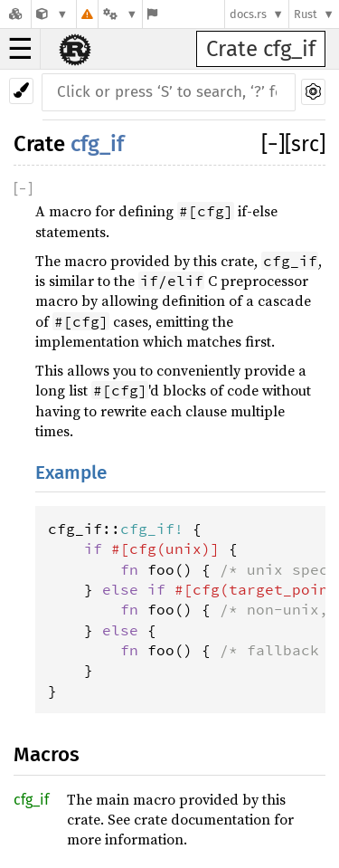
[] (273, 144)
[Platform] (120, 14)
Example (71, 473)
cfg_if (97, 144)
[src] (305, 144)
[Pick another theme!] (21, 91)
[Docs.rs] (15, 14)
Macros (47, 754)
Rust (306, 14)
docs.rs (248, 14)
